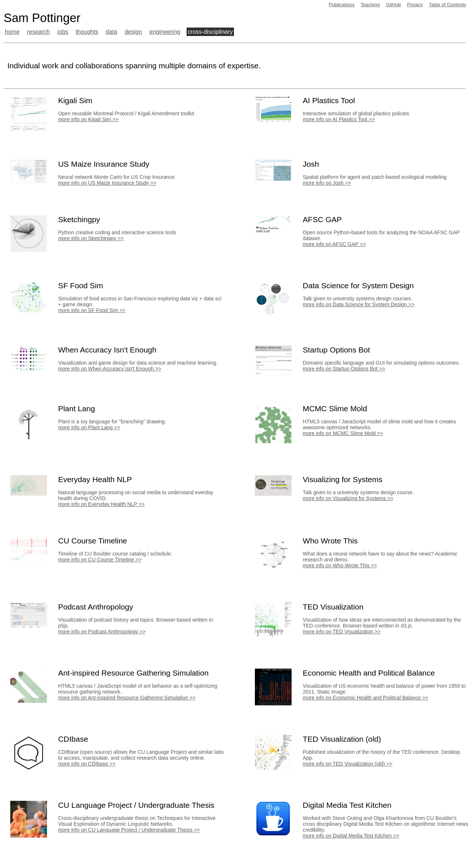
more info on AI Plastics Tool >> (339, 119)
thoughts (87, 32)
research (38, 32)
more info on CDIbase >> (87, 764)
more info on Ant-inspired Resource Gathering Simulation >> (127, 698)
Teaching (370, 5)
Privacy (415, 5)
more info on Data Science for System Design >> (358, 304)
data (111, 32)
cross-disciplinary (210, 32)
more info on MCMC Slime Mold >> (343, 433)
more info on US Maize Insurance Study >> (107, 183)
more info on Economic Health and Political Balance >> (365, 698)
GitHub (393, 5)
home (12, 32)
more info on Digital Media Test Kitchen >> (351, 836)
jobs (63, 32)
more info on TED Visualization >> (342, 632)
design (133, 32)
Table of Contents (448, 5)
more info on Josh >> (327, 183)
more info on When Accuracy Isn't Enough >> (110, 369)
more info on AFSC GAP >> (334, 244)
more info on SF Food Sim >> (92, 310)
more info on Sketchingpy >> (91, 238)
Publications (342, 5)
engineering (165, 32)
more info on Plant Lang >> (89, 427)
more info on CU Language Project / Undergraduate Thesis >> (129, 830)
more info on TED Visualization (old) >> (347, 764)
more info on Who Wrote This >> (340, 565)
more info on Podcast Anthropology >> (102, 632)
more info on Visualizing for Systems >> (348, 498)
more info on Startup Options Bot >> (344, 369)
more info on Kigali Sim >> (88, 119)
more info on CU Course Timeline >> (100, 560)
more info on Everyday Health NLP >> (101, 504)
